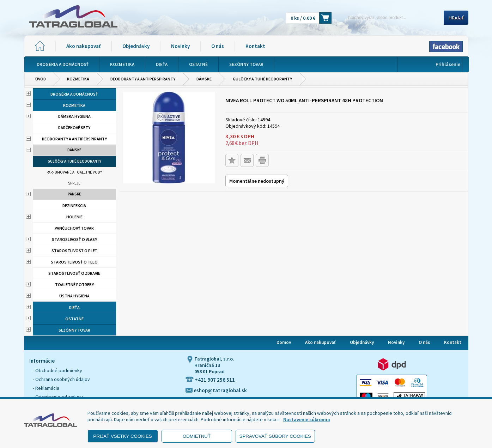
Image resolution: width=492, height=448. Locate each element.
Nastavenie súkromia (307, 419)
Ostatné (74, 319)
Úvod (41, 79)
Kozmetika (78, 79)
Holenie (74, 217)
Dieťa (74, 307)
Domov (284, 342)
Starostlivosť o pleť (74, 251)
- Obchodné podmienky (57, 370)
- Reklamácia (46, 388)
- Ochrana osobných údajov (61, 379)
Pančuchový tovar (74, 228)
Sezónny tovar (74, 330)
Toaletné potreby (74, 284)
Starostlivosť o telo (74, 262)
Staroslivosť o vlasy (74, 239)
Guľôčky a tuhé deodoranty (262, 79)
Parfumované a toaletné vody (74, 172)
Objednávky (136, 46)
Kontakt (255, 46)
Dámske (204, 79)
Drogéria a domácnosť (74, 94)
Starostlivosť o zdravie (74, 273)
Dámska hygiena (74, 116)
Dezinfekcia (74, 205)
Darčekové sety (74, 128)
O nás (218, 46)
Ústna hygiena (74, 296)
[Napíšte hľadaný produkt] (390, 17)
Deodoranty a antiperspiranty (143, 79)
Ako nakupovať (83, 46)
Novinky (180, 46)
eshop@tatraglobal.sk (216, 390)
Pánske (74, 194)
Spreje (74, 183)
